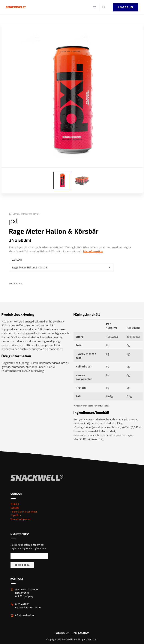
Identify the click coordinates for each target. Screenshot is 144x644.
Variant (17, 260)
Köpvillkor (16, 515)
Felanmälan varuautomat (24, 512)
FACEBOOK (62, 633)
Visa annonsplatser (21, 519)
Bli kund (15, 504)
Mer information (93, 251)
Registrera (22, 565)
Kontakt (15, 508)
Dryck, (16, 214)
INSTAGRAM (81, 633)
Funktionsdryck (30, 214)
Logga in (126, 7)
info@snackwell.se (25, 615)
